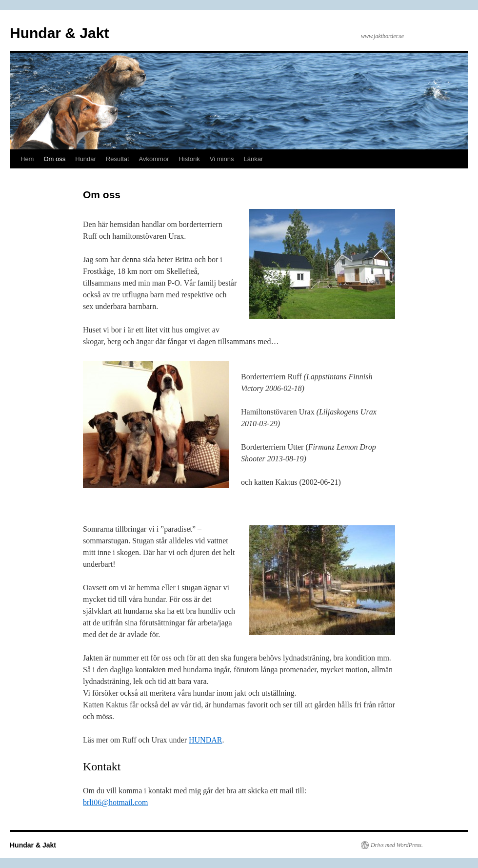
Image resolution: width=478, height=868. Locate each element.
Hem (27, 159)
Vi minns (222, 159)
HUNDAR (205, 740)
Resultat (118, 159)
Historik (189, 159)
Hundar (86, 159)
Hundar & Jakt (59, 33)
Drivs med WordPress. (397, 845)
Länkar (253, 159)
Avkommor (154, 159)
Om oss (54, 159)
